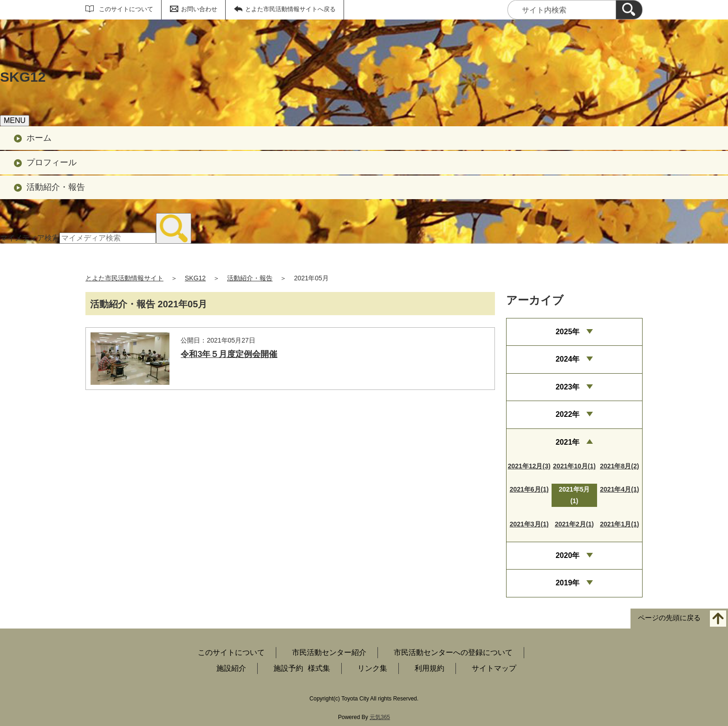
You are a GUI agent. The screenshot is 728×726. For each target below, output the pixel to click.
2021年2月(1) (574, 524)
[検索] (629, 10)
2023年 (568, 387)
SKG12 (195, 278)
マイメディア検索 (30, 238)
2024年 (568, 359)
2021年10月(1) (574, 466)
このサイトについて (126, 9)
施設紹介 (231, 668)
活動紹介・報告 (56, 187)
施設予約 (288, 668)
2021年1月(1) (619, 524)
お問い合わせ (199, 9)
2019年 (568, 583)
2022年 (568, 414)
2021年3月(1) (529, 524)
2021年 (568, 442)
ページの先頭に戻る (669, 618)
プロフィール (52, 162)
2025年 (568, 332)
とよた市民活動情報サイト (124, 278)
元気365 (380, 717)
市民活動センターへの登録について (453, 652)
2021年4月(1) (619, 489)
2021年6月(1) (529, 489)
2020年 (568, 555)
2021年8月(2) (619, 466)
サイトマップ (494, 668)
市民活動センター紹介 (329, 652)
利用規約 (429, 668)
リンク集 (372, 668)
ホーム (39, 138)
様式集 (319, 668)
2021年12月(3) (529, 466)
